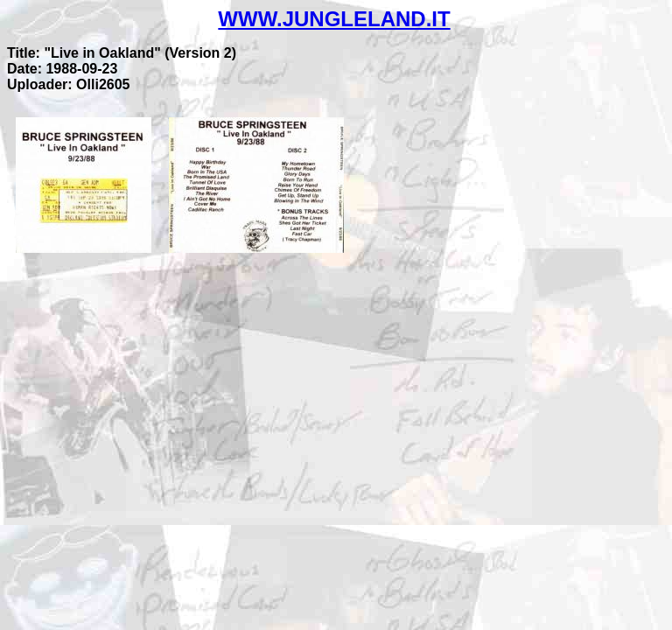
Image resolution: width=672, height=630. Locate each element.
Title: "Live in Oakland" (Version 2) (122, 53)
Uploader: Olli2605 (69, 84)
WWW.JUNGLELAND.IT (334, 19)
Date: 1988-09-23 (62, 69)
